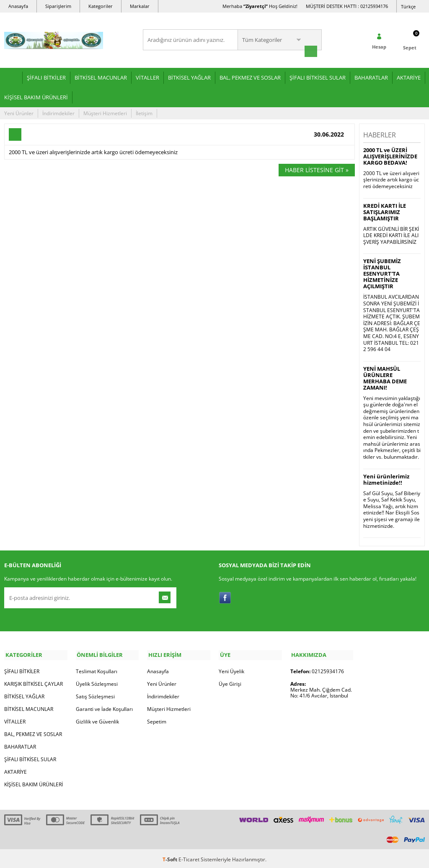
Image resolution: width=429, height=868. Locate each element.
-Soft (171, 857)
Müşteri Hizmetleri (105, 112)
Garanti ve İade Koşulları (104, 707)
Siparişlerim (58, 6)
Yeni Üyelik (231, 669)
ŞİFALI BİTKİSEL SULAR (318, 77)
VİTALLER (147, 77)
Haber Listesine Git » (317, 169)
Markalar (140, 6)
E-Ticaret (189, 857)
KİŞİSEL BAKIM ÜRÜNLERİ (36, 96)
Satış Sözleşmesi (95, 694)
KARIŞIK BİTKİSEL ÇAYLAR (34, 682)
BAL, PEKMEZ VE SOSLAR (250, 77)
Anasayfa (18, 6)
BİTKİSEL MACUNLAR (101, 77)
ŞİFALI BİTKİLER (46, 77)
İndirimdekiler (58, 112)
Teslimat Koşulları (97, 669)
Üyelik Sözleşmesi (97, 682)
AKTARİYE (409, 77)
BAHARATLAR (371, 77)
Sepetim (157, 719)
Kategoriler (101, 6)
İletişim (144, 112)
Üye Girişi (230, 682)
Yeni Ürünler (19, 112)
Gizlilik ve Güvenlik (97, 719)
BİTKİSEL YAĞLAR (189, 77)
